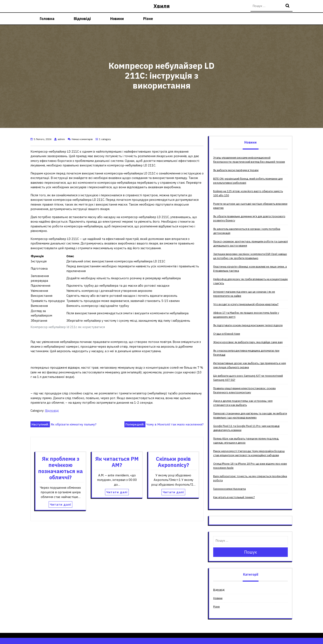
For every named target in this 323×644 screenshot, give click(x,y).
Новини (117, 19)
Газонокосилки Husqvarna (229, 489)
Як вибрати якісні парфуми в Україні (236, 170)
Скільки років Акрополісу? (173, 462)
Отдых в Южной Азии (227, 334)
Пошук (288, 6)
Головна (47, 19)
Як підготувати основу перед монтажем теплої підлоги (248, 325)
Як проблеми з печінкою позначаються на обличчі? (60, 468)
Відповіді (82, 19)
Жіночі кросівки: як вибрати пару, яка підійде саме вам (248, 342)
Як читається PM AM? (117, 462)
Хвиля (162, 6)
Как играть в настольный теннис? (234, 497)
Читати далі (60, 504)
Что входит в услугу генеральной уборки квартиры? (246, 304)
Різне (148, 19)
